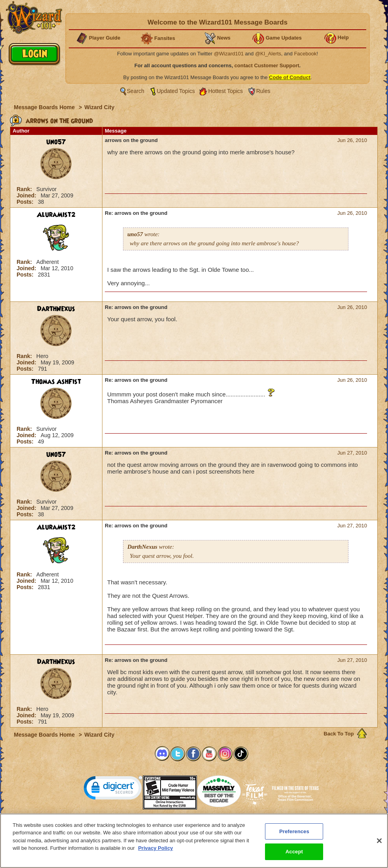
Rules (263, 91)
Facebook (305, 54)
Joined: (27, 195)
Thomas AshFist (56, 382)
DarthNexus (56, 309)
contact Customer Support (267, 65)
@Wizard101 (229, 54)
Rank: (25, 189)
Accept (294, 857)
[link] (113, 789)
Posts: (26, 202)
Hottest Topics (225, 91)
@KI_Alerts (268, 54)
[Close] (379, 846)
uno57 (56, 142)
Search (136, 91)
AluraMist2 (56, 215)
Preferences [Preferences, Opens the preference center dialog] (294, 837)
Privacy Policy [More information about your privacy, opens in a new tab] (155, 853)
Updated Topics (176, 91)
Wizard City (99, 107)
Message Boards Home (45, 107)
